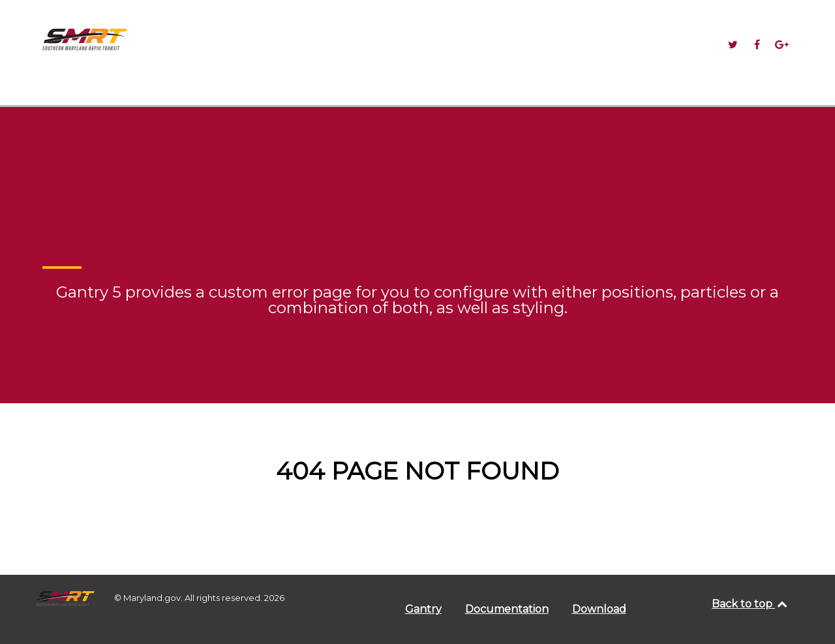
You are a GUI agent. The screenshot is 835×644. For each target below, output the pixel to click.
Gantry (423, 609)
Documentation (507, 609)
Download (599, 609)
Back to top (750, 604)
